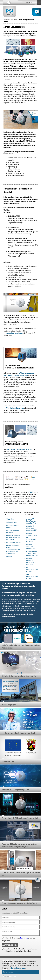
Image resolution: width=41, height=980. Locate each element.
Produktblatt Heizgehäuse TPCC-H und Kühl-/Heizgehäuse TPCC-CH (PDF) (30, 537)
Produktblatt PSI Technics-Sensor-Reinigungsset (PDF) (30, 546)
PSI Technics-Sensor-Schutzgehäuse (20, 449)
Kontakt (29, 3)
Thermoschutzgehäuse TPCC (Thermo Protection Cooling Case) (19, 374)
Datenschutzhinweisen (18, 968)
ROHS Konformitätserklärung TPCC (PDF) (31, 577)
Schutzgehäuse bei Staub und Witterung (11, 531)
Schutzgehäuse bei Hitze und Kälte (11, 526)
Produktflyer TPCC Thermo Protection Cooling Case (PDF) (30, 521)
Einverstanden (9, 972)
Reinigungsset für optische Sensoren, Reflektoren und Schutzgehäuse (12, 537)
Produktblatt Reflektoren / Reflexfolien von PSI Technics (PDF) (30, 561)
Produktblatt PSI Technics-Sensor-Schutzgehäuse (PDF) (30, 528)
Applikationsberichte (10, 522)
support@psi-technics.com (14, 333)
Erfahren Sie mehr (8, 761)
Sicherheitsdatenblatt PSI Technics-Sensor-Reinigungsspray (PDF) (31, 553)
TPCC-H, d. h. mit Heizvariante (15, 408)
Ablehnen (7, 976)
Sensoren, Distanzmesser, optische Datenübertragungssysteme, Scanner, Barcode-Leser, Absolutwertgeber (12, 550)
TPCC (31, 492)
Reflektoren (8, 557)
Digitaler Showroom (10, 519)
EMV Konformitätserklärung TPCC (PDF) (31, 569)
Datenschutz (24, 938)
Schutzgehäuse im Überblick (12, 542)
